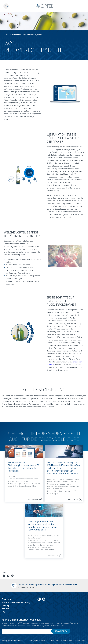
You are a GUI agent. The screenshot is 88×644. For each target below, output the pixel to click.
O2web (83, 641)
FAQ (4, 612)
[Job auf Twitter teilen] (12, 576)
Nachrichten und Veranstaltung (16, 603)
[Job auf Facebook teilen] (4, 576)
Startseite (8, 34)
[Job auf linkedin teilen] (8, 576)
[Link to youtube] (44, 600)
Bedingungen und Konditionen (12, 641)
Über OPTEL (7, 599)
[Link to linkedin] (39, 600)
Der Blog (18, 34)
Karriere (5, 609)
